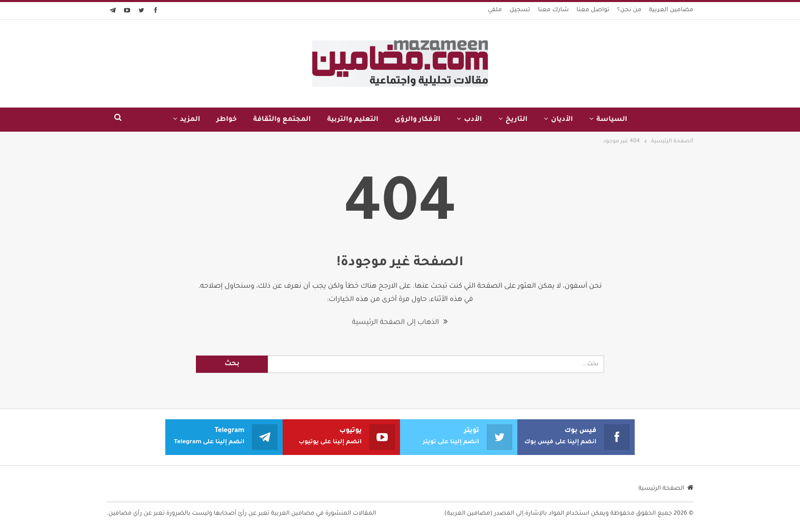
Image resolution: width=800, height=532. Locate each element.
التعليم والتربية (353, 120)
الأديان (562, 120)
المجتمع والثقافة (282, 120)
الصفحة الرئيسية (666, 489)
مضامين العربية (671, 10)
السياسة (612, 120)
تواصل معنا (593, 10)
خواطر (227, 120)
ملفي (495, 10)
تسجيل (520, 10)
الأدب (473, 120)
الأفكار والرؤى (418, 120)
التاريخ (517, 120)
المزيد (190, 120)
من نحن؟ (630, 10)
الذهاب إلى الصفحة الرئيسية (400, 323)
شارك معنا (553, 10)
